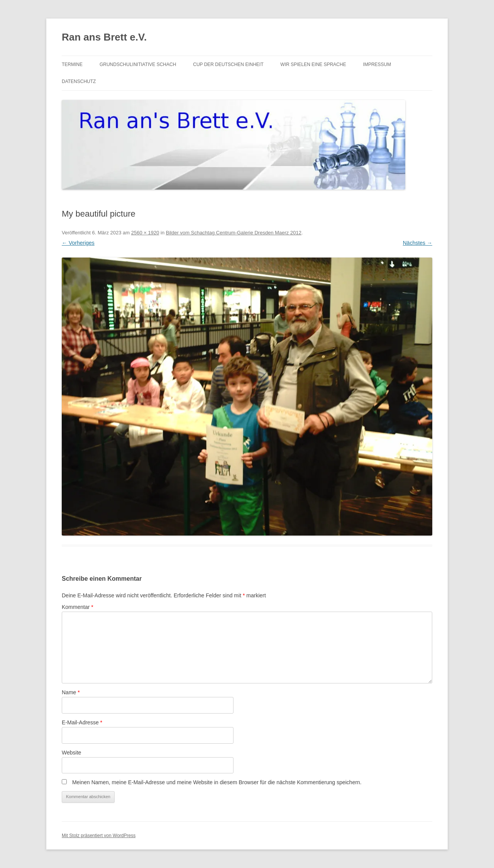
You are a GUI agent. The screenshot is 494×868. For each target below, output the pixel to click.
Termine (72, 64)
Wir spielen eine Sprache (313, 64)
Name (71, 692)
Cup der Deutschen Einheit (228, 64)
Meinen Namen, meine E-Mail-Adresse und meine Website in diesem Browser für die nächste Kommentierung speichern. (217, 782)
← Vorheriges (78, 243)
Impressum (377, 64)
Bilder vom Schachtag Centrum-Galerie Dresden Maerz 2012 (234, 233)
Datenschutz (79, 81)
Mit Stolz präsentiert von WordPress (99, 836)
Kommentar (78, 607)
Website (71, 753)
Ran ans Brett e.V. (104, 37)
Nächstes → (418, 243)
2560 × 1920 (145, 233)
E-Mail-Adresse (82, 722)
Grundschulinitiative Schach (138, 64)
